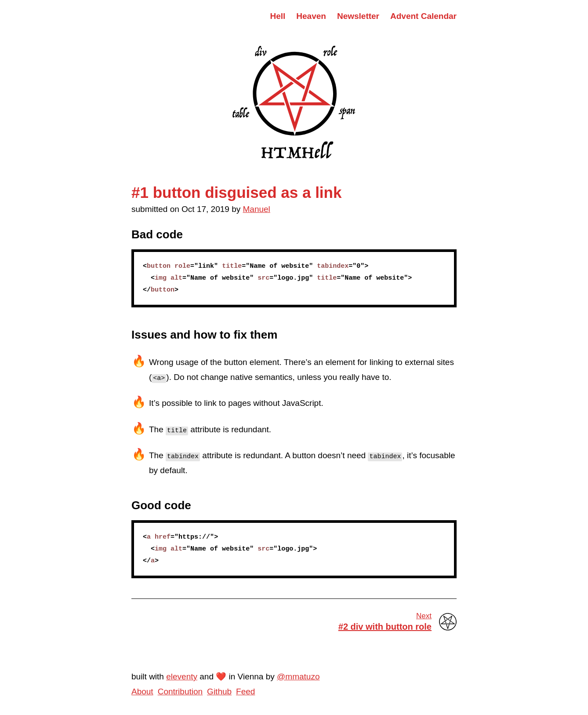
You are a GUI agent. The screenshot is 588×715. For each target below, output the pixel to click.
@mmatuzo (298, 677)
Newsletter (358, 16)
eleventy (182, 677)
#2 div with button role (367, 621)
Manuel (257, 209)
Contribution (180, 691)
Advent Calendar (423, 16)
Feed (245, 691)
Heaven (311, 16)
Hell (278, 16)
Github (219, 691)
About (142, 691)
